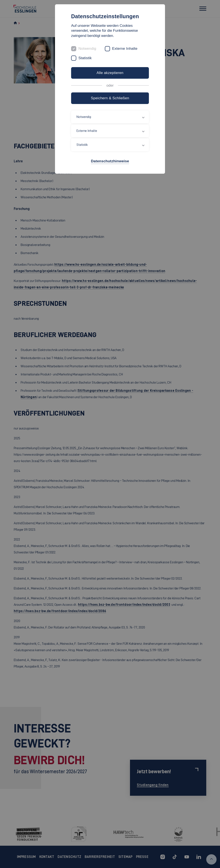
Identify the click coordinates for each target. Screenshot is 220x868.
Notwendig (87, 49)
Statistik (85, 58)
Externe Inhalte (125, 49)
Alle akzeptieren (110, 73)
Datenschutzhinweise (110, 161)
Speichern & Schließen (110, 98)
